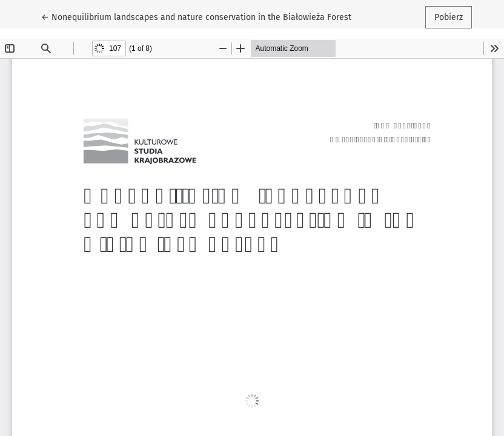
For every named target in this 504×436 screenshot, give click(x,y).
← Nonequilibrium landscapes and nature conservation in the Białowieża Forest (196, 16)
